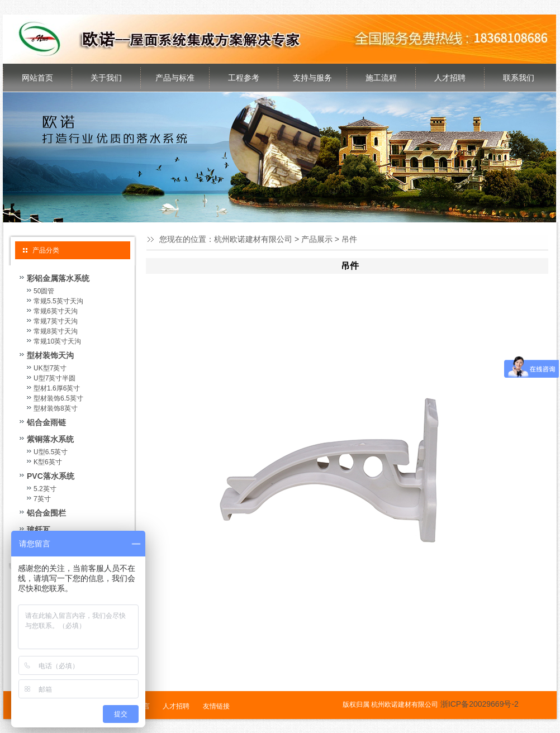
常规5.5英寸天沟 (58, 301)
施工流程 (381, 78)
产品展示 (317, 239)
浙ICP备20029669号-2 (480, 704)
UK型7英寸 (50, 368)
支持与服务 (312, 78)
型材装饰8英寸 (56, 408)
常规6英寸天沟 (56, 311)
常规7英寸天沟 (56, 321)
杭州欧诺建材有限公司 (253, 239)
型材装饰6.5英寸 (58, 398)
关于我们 (106, 78)
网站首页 (37, 78)
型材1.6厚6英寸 (57, 388)
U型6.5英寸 (51, 452)
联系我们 (519, 78)
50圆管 (44, 291)
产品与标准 (175, 78)
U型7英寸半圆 (54, 378)
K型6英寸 (48, 462)
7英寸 (42, 499)
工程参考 (244, 78)
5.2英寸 (45, 489)
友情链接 (216, 706)
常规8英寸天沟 (56, 331)
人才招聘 (450, 78)
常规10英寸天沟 (57, 341)
